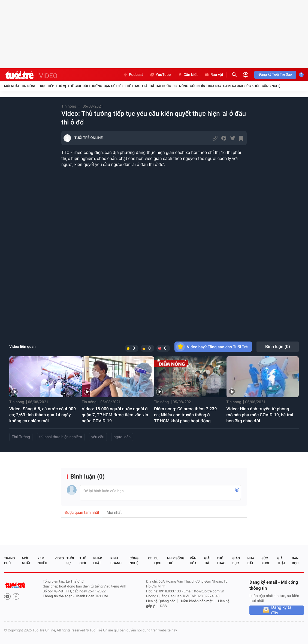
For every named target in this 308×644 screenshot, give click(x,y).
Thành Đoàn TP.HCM (91, 596)
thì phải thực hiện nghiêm (61, 437)
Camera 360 (233, 86)
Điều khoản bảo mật (197, 601)
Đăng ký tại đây (282, 610)
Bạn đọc (295, 561)
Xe (150, 558)
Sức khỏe (252, 86)
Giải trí (148, 86)
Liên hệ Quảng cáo (161, 601)
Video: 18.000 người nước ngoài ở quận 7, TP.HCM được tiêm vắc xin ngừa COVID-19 (115, 415)
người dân (122, 437)
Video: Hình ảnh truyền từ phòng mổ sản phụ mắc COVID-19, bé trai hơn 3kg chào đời (260, 415)
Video (59, 558)
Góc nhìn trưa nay (206, 86)
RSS (164, 606)
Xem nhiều (42, 561)
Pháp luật (98, 561)
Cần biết (188, 75)
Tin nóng (29, 86)
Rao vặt (214, 75)
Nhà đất (251, 561)
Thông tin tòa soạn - (59, 596)
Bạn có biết (114, 86)
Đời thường (92, 86)
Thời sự (70, 561)
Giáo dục (236, 561)
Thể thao (133, 86)
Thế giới (74, 86)
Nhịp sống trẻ (176, 561)
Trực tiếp (46, 86)
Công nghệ (271, 86)
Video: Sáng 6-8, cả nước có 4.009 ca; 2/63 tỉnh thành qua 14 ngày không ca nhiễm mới (43, 415)
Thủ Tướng (21, 437)
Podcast (133, 75)
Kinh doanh (116, 561)
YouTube (160, 75)
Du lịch (158, 561)
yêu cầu (98, 437)
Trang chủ (9, 561)
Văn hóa (193, 561)
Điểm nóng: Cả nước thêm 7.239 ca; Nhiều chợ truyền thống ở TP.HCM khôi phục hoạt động (185, 415)
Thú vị (61, 86)
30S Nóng (180, 86)
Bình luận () (278, 347)
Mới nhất (12, 86)
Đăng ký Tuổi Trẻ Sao (275, 75)
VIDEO (48, 76)
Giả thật (281, 561)
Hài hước (163, 86)
